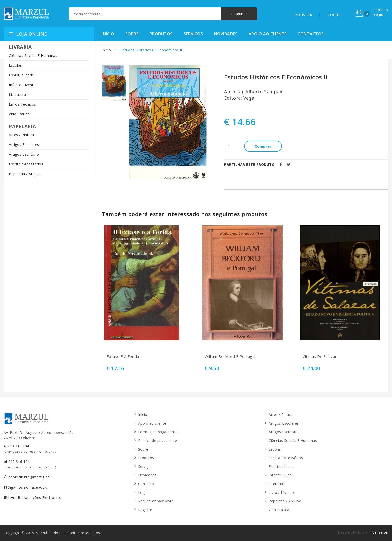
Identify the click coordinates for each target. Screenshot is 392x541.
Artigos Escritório (24, 154)
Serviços (193, 34)
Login (143, 493)
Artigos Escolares (24, 145)
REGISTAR (303, 15)
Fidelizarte (378, 532)
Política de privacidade (158, 441)
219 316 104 (30, 449)
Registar (145, 510)
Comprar (263, 146)
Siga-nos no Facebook (25, 487)
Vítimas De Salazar (320, 357)
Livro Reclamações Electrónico (33, 498)
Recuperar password (156, 501)
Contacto (146, 484)
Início (108, 34)
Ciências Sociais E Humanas (33, 56)
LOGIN (334, 15)
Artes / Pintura (22, 135)
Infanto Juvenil (21, 85)
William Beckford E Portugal (230, 357)
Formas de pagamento (158, 432)
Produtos (161, 34)
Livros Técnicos (23, 104)
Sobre (132, 34)
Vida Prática (19, 114)
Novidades (226, 34)
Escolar (15, 65)
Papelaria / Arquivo (25, 174)
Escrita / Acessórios (26, 164)
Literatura (17, 95)
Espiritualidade (22, 75)
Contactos (311, 34)
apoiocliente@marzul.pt (26, 477)
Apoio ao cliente (268, 34)
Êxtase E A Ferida (123, 357)
